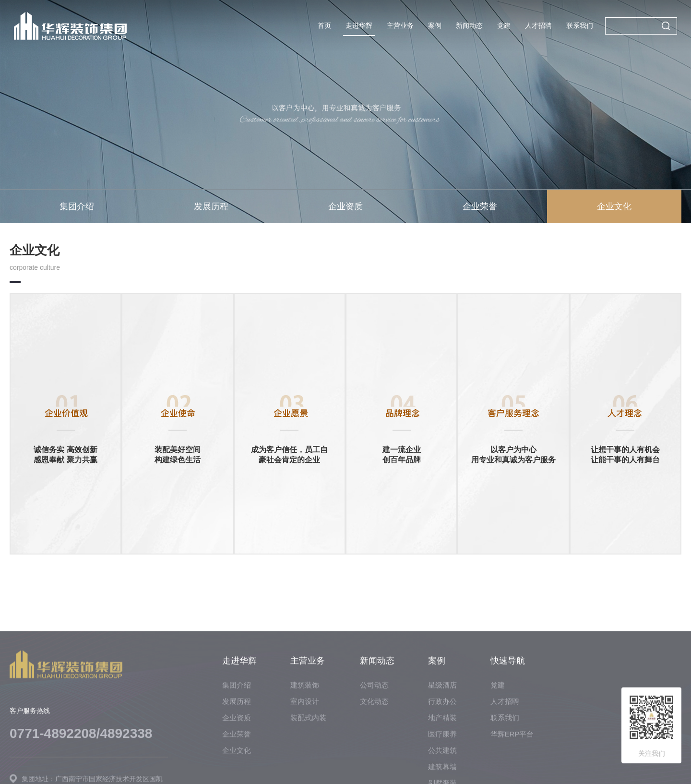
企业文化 (614, 206)
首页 (324, 25)
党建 (504, 25)
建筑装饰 (305, 776)
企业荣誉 (480, 206)
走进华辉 (359, 25)
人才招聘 (538, 25)
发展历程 (211, 206)
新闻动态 (469, 25)
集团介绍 (77, 206)
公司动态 (374, 776)
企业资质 (345, 206)
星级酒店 (442, 776)
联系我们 (580, 25)
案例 (435, 25)
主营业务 (400, 25)
